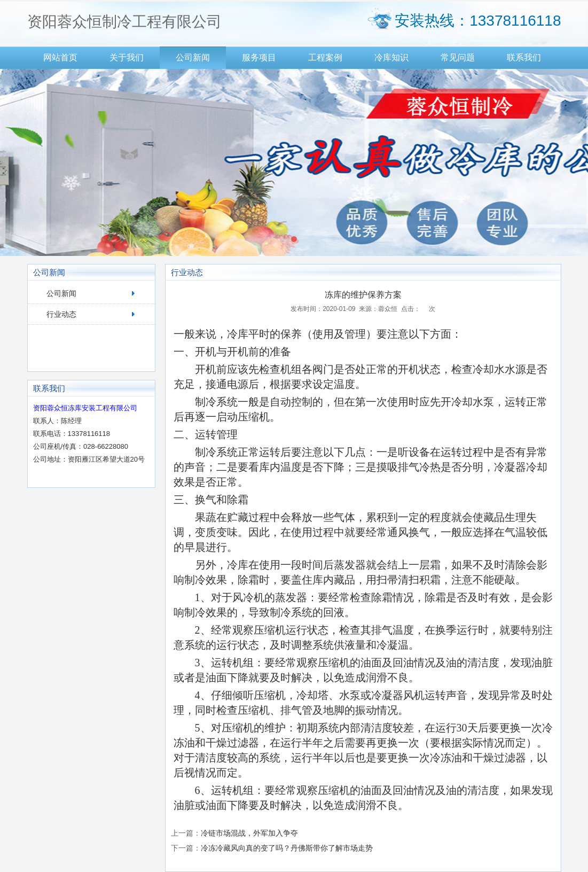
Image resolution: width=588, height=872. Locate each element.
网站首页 (60, 57)
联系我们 (524, 57)
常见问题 (458, 57)
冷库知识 (391, 57)
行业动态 (61, 314)
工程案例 (325, 57)
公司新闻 (193, 57)
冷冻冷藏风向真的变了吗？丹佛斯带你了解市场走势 (287, 848)
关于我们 (127, 57)
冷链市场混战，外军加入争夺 (249, 833)
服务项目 (259, 57)
